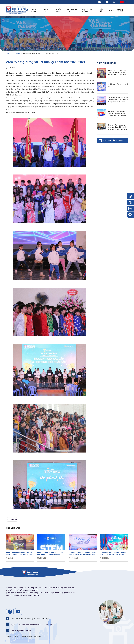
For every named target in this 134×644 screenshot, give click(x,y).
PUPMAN (111, 10)
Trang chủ (9, 53)
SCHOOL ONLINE (120, 10)
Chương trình (46, 10)
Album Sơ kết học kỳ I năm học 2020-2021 (20, 112)
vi (123, 2)
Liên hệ (101, 10)
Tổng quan (34, 10)
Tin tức (18, 53)
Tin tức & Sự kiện (72, 10)
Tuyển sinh (58, 10)
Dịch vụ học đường (87, 10)
